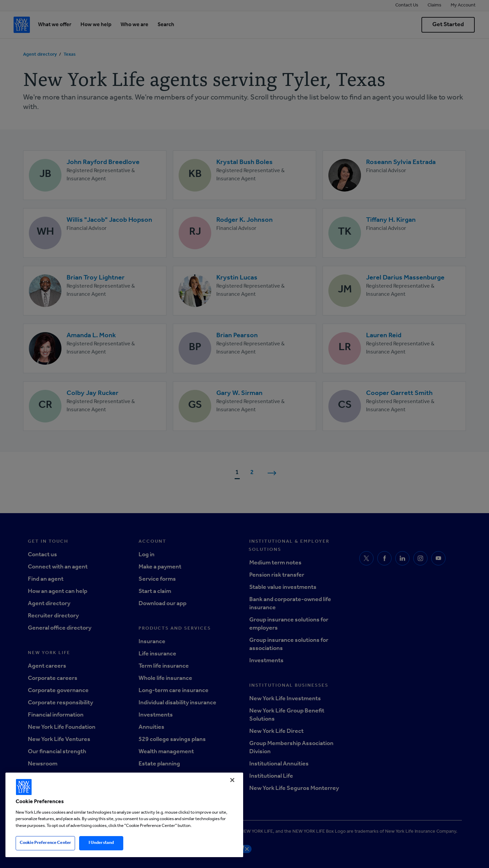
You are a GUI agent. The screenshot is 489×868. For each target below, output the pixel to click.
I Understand (101, 843)
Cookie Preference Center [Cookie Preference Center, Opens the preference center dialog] (45, 843)
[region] (124, 815)
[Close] (232, 780)
